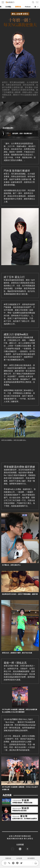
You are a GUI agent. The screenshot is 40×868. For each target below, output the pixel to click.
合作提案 (19, 858)
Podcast (28, 7)
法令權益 (8, 7)
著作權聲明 (31, 858)
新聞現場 (18, 7)
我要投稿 (8, 858)
